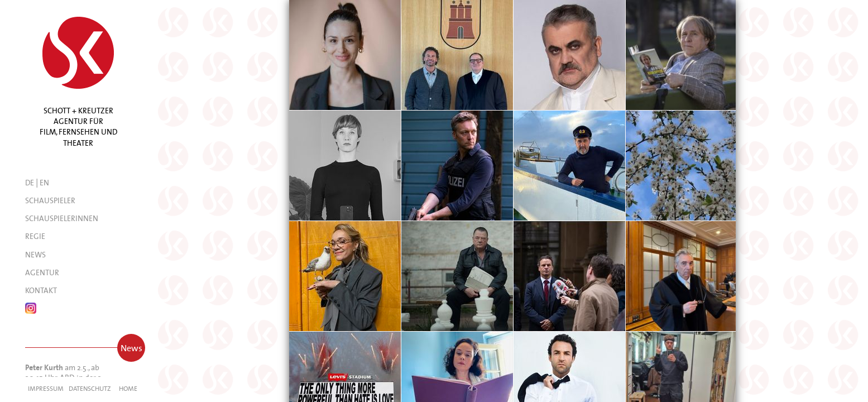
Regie (35, 236)
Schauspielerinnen (62, 218)
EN (44, 183)
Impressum (46, 388)
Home (128, 388)
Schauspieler (50, 200)
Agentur (42, 272)
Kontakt (41, 290)
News (35, 255)
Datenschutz (90, 388)
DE (30, 183)
